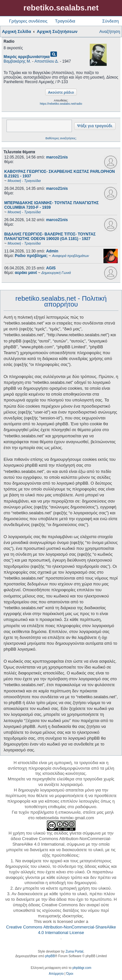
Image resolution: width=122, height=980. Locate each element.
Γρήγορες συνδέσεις (28, 21)
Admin (52, 251)
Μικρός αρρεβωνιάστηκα (27, 57)
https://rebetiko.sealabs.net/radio (61, 104)
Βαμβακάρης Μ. (17, 61)
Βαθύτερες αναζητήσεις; (61, 138)
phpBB (50, 956)
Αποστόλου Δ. (47, 61)
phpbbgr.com (82, 968)
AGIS (51, 268)
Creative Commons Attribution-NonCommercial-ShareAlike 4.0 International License (61, 930)
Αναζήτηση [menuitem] (110, 31)
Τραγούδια (65, 21)
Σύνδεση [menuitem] (110, 21)
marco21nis (57, 157)
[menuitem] (56, 974)
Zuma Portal (74, 951)
